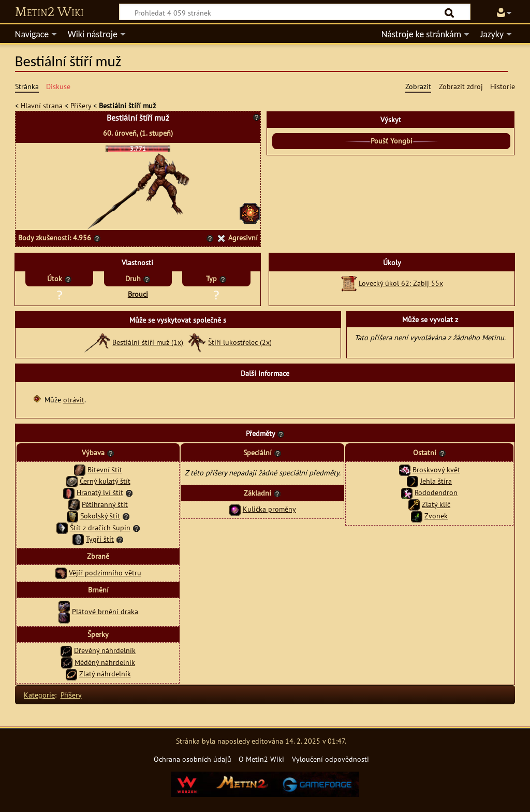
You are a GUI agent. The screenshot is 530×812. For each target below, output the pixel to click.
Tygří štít (100, 539)
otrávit (74, 400)
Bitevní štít (105, 469)
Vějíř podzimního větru (105, 572)
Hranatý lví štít (100, 492)
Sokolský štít (100, 516)
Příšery (81, 105)
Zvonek (436, 516)
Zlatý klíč (436, 504)
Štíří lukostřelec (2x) (240, 342)
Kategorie (39, 695)
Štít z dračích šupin (100, 527)
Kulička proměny (269, 509)
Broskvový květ (436, 469)
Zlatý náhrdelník (105, 673)
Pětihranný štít (105, 504)
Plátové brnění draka (105, 611)
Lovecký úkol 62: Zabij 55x (401, 282)
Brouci (138, 294)
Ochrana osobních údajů (193, 759)
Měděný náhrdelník (105, 662)
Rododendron (436, 492)
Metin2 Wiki (49, 12)
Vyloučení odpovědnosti (330, 759)
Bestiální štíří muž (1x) (148, 342)
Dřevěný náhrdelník (105, 650)
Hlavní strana (42, 105)
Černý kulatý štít (105, 481)
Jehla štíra (436, 481)
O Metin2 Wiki (261, 759)
